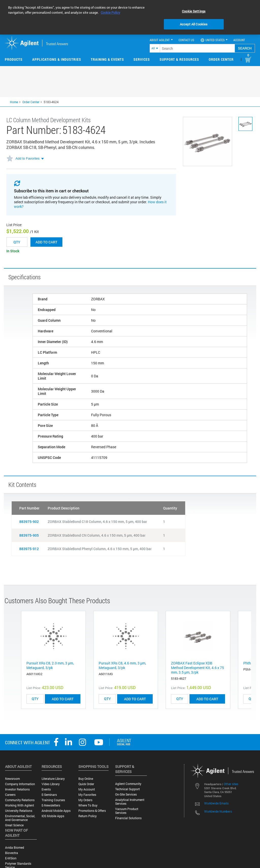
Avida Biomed (15, 848)
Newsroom (12, 779)
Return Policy (88, 816)
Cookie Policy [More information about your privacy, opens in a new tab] (110, 12)
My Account (87, 789)
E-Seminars (49, 795)
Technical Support (127, 789)
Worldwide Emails (216, 803)
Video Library (51, 784)
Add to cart (46, 242)
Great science (14, 825)
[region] (130, 17)
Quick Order (86, 784)
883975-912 (29, 549)
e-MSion (11, 858)
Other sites (231, 784)
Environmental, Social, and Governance (20, 818)
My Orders (85, 800)
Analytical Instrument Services (130, 802)
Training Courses (53, 800)
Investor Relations (17, 789)
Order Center (221, 59)
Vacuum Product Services (127, 811)
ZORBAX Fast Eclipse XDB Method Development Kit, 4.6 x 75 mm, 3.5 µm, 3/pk (197, 668)
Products (14, 59)
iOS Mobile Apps (53, 816)
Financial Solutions (128, 818)
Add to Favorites (28, 158)
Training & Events (107, 59)
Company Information (20, 784)
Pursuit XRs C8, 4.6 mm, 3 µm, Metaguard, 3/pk (122, 665)
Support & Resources (179, 59)
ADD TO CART (63, 699)
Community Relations (20, 800)
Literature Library (53, 779)
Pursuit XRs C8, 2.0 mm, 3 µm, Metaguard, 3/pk (50, 665)
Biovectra (12, 853)
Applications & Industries (57, 59)
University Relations (19, 811)
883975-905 (29, 535)
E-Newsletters (51, 805)
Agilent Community (128, 784)
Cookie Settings (194, 11)
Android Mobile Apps (56, 811)
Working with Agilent (20, 805)
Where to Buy (88, 805)
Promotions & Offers (92, 811)
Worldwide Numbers (218, 811)
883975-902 (29, 522)
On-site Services (126, 794)
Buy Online (86, 779)
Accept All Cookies (194, 24)
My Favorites (87, 795)
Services (142, 59)
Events (46, 789)
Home (14, 102)
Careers (10, 795)
